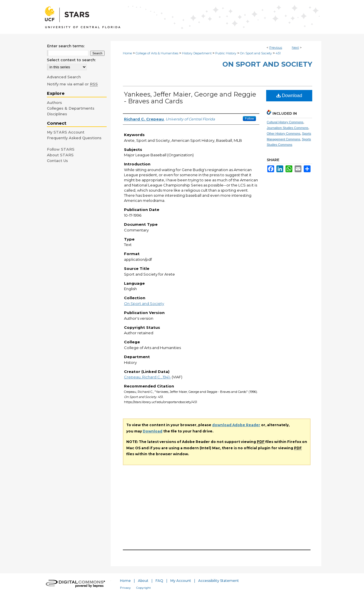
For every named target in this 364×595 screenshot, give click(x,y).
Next (295, 48)
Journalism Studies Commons (288, 128)
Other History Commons (284, 134)
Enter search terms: (66, 46)
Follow (249, 118)
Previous (276, 48)
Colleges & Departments (71, 108)
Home (127, 53)
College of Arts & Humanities (157, 53)
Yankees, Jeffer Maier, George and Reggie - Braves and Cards (190, 98)
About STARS (60, 155)
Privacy (125, 588)
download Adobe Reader (236, 425)
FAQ (159, 581)
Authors (54, 102)
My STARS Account (66, 132)
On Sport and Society (256, 53)
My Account (181, 581)
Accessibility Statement (219, 581)
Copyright (143, 588)
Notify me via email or (72, 84)
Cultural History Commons (285, 122)
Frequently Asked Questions (74, 138)
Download (289, 96)
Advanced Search (64, 77)
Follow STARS (61, 149)
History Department (197, 53)
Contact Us (57, 161)
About (143, 581)
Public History (226, 53)
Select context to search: (71, 60)
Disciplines (57, 114)
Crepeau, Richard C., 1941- (147, 377)
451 (278, 53)
